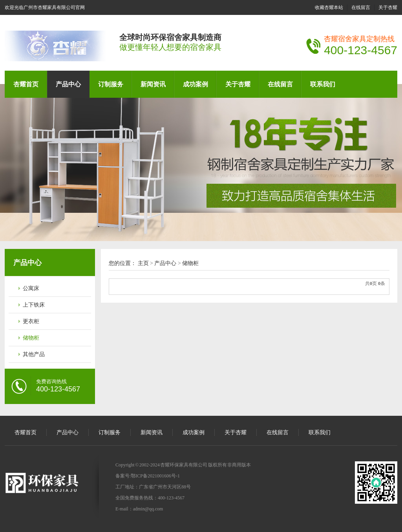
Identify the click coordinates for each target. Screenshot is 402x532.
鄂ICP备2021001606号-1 (155, 476)
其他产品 (34, 354)
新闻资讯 (153, 84)
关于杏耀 (388, 7)
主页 (143, 263)
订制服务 (111, 84)
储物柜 (31, 338)
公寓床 (31, 288)
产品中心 (68, 84)
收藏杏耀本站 (329, 7)
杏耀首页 (26, 84)
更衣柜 (31, 321)
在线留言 (361, 7)
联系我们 (323, 84)
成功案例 (196, 84)
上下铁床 (34, 305)
